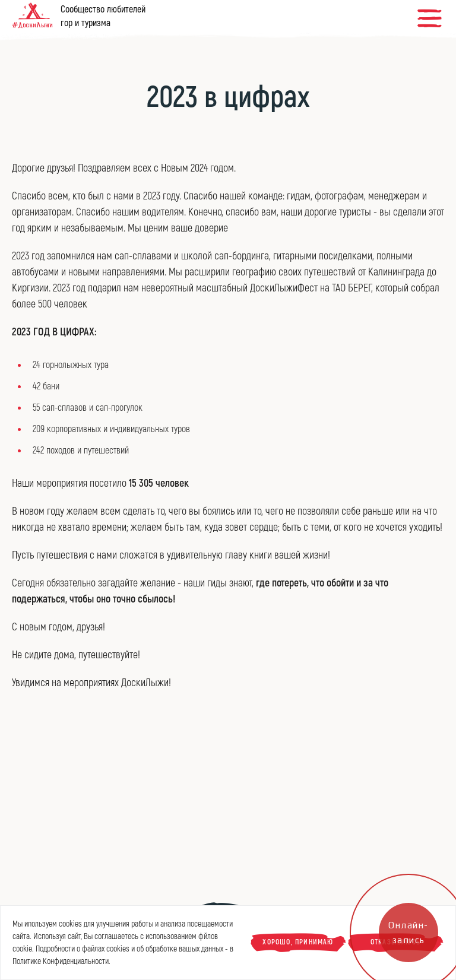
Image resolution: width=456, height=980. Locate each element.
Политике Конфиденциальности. (61, 961)
